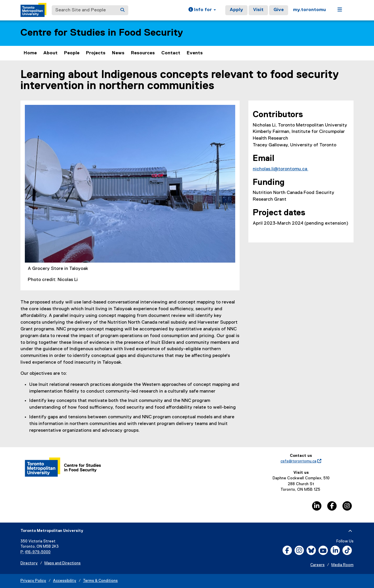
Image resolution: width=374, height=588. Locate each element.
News (118, 53)
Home (30, 53)
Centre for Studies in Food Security (102, 33)
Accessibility (65, 581)
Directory (29, 563)
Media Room (342, 565)
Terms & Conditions (100, 581)
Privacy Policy (33, 581)
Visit (258, 10)
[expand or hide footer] (350, 531)
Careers (317, 565)
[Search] (122, 10)
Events (195, 53)
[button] (202, 10)
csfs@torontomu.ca (301, 461)
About (50, 53)
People (72, 53)
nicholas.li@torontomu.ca (280, 169)
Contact (171, 53)
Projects (96, 53)
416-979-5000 (38, 552)
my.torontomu (309, 10)
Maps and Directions (63, 563)
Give (279, 10)
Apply (236, 10)
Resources (143, 53)
